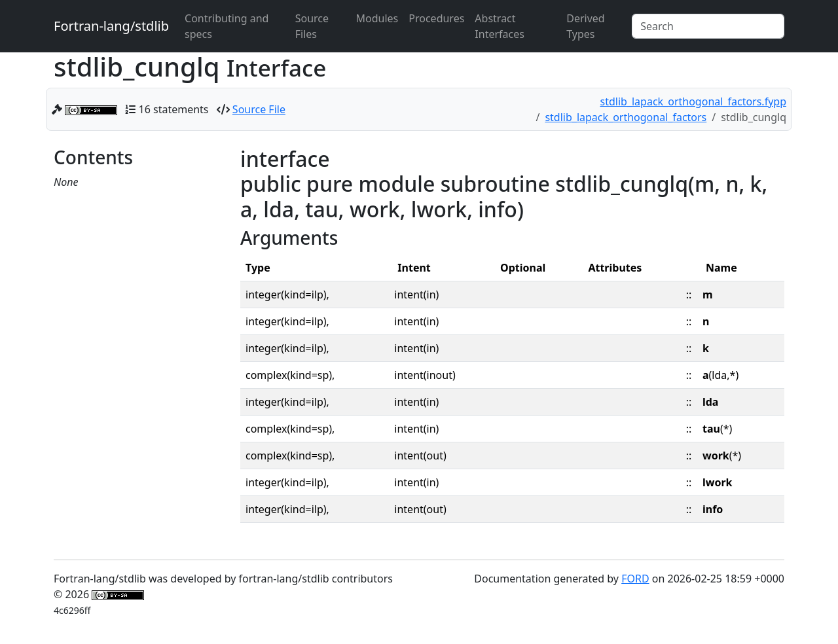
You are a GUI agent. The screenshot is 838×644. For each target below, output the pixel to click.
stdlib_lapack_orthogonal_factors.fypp (694, 101)
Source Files (312, 26)
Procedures (436, 18)
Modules (377, 18)
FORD (635, 579)
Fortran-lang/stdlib (111, 26)
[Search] (708, 26)
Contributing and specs (227, 26)
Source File (259, 109)
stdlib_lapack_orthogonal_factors (626, 117)
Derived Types (585, 26)
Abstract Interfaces (500, 26)
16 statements (174, 109)
